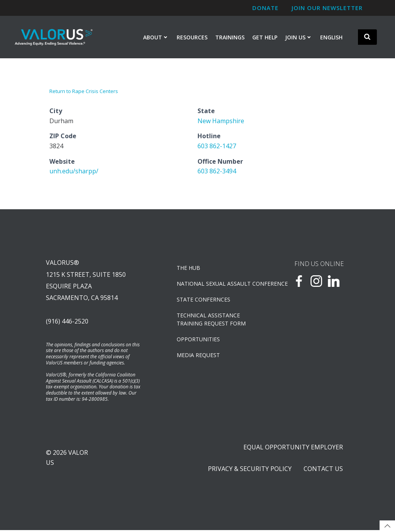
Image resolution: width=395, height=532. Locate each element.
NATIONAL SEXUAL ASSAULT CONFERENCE (216, 284)
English (331, 37)
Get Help (265, 37)
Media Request (199, 356)
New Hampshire (221, 121)
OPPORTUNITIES (199, 340)
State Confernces (204, 300)
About (156, 37)
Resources (192, 37)
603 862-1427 (217, 146)
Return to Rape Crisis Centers (84, 91)
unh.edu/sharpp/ (74, 171)
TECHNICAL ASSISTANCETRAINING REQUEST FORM (212, 320)
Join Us (299, 37)
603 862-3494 (217, 171)
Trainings (230, 37)
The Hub (189, 269)
